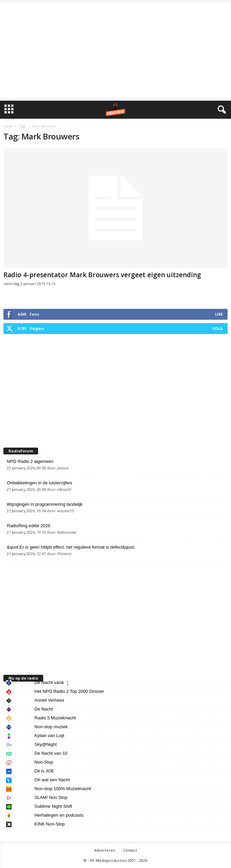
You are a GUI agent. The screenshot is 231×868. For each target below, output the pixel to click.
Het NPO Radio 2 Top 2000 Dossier (69, 691)
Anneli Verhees (49, 700)
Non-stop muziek (51, 727)
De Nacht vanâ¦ (51, 682)
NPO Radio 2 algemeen (30, 461)
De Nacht (44, 709)
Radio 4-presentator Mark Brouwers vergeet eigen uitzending (102, 275)
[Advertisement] (115, 50)
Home (8, 126)
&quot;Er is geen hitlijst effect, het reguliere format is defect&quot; (71, 547)
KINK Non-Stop (49, 824)
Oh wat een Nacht (52, 780)
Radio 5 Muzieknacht (55, 718)
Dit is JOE (44, 771)
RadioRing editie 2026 (29, 526)
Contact (130, 850)
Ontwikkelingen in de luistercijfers (39, 483)
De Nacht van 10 (51, 753)
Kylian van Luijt (49, 736)
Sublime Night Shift (53, 806)
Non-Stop (44, 762)
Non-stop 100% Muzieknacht (63, 789)
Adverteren (105, 850)
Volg (218, 328)
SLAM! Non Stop (51, 797)
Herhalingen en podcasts (59, 815)
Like (219, 314)
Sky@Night (45, 744)
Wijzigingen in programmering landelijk (45, 504)
